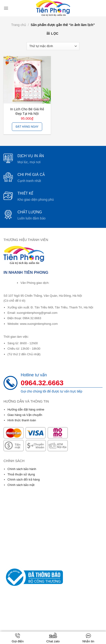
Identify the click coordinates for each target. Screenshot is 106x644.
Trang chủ (19, 25)
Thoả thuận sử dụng (21, 474)
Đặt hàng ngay (27, 127)
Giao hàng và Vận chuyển (25, 415)
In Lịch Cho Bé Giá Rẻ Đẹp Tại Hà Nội (27, 111)
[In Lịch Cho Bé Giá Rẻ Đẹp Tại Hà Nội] (27, 80)
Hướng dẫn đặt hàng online (26, 409)
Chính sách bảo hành (22, 469)
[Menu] (6, 8)
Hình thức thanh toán (22, 420)
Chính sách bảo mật (21, 485)
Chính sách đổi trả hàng (24, 479)
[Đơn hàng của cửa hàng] (53, 46)
